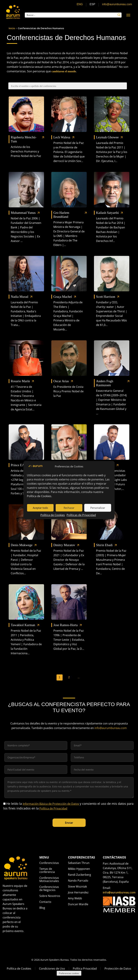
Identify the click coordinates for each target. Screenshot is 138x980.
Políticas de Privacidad (81, 515)
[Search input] (71, 15)
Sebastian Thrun (79, 863)
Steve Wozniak (77, 886)
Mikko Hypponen (79, 869)
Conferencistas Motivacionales (49, 879)
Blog (42, 908)
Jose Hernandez (78, 892)
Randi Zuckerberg (79, 875)
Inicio (12, 28)
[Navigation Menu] (128, 15)
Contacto (45, 902)
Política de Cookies (39, 496)
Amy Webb (75, 898)
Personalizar (98, 508)
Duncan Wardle (78, 904)
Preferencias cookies (69, 973)
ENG (80, 4)
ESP (92, 4)
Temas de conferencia (47, 870)
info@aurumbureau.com (117, 4)
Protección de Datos (118, 969)
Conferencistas (49, 863)
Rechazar (69, 508)
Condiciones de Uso (52, 969)
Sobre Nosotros (50, 896)
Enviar (69, 823)
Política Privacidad (85, 969)
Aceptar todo (40, 508)
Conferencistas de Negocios (49, 888)
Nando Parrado (78, 881)
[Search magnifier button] (119, 15)
